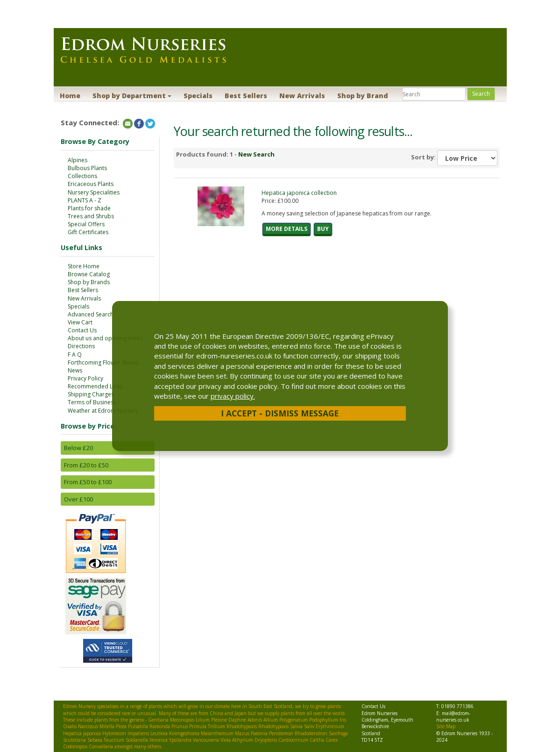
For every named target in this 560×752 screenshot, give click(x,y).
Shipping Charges (91, 394)
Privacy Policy (85, 378)
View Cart (80, 322)
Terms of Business (92, 402)
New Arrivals (302, 96)
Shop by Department (132, 96)
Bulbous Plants (87, 168)
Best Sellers (246, 96)
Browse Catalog (89, 274)
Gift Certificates (88, 232)
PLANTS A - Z (85, 200)
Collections (82, 176)
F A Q (75, 355)
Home (70, 96)
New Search (256, 154)
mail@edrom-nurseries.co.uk (453, 716)
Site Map (446, 726)
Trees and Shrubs (91, 216)
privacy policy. (233, 396)
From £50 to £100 (88, 482)
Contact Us (82, 330)
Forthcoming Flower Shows (103, 362)
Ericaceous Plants (91, 184)
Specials (198, 96)
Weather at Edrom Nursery (103, 411)
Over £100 (78, 499)
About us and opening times (105, 338)
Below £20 (78, 448)
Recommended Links (95, 386)
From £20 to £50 (86, 465)
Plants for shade (89, 208)
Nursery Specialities (94, 192)
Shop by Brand (363, 96)
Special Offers (86, 224)
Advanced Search (91, 314)
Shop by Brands (89, 282)
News (75, 370)
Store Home (84, 266)
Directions (81, 346)
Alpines (78, 160)
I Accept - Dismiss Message (280, 413)
